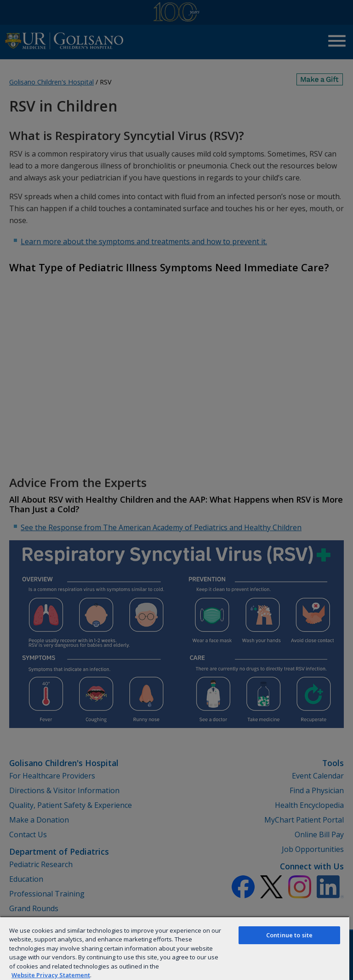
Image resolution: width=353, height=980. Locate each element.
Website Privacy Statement (51, 975)
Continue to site (289, 935)
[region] (175, 948)
